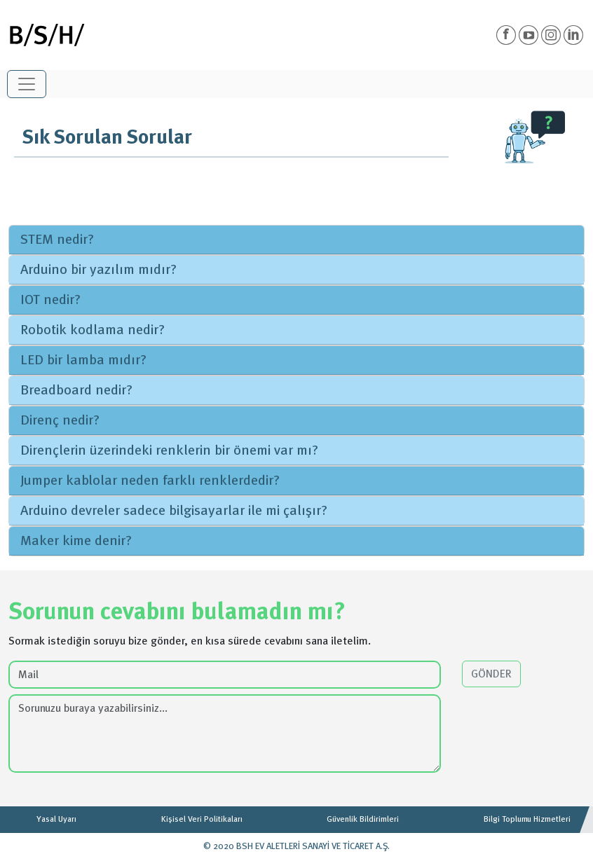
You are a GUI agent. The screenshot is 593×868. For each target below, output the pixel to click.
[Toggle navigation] (27, 84)
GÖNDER (491, 674)
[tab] (296, 240)
